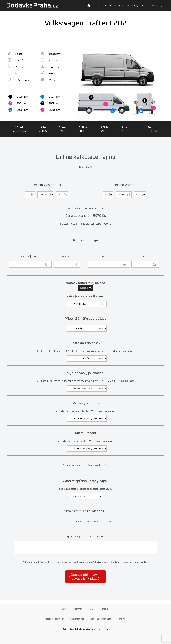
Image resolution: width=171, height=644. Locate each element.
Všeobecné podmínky (54, 619)
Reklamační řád (77, 619)
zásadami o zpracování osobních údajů (129, 562)
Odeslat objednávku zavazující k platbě (86, 577)
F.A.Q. (145, 6)
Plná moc (122, 619)
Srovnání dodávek (114, 6)
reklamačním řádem (95, 562)
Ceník (98, 6)
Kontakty (157, 6)
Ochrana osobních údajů (101, 619)
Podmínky (133, 6)
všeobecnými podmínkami (71, 562)
